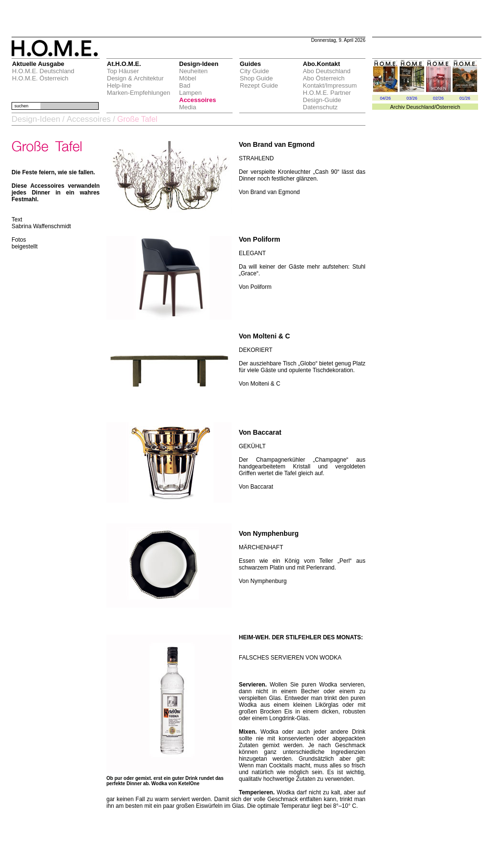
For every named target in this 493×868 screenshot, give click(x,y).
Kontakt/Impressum (330, 85)
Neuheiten (193, 71)
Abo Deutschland (327, 71)
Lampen (190, 93)
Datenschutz (320, 107)
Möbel (188, 78)
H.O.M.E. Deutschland (43, 71)
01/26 (465, 98)
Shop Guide (256, 78)
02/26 (438, 98)
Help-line (119, 85)
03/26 (412, 98)
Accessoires (198, 100)
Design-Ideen (36, 119)
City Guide (254, 71)
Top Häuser (123, 71)
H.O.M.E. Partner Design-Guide (327, 96)
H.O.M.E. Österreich (40, 78)
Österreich (448, 107)
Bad (185, 85)
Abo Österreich (324, 78)
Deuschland (420, 107)
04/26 (385, 98)
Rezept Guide (259, 85)
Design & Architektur (135, 78)
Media (188, 107)
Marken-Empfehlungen (139, 93)
